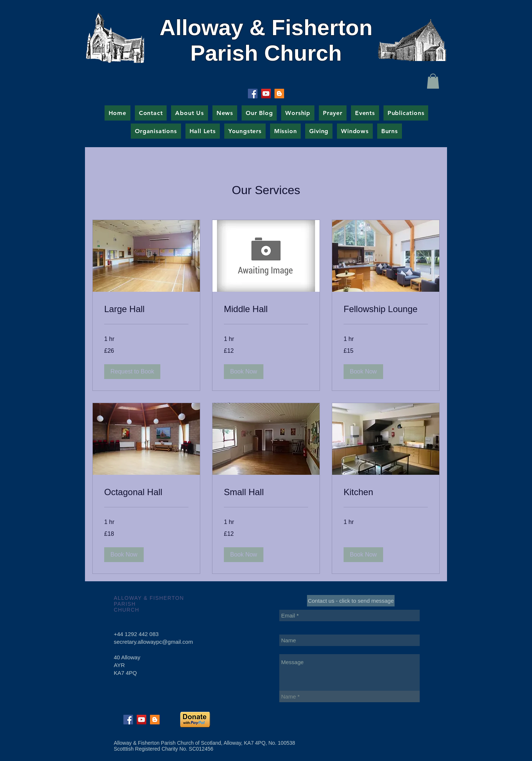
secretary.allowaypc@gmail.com (153, 642)
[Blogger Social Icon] (279, 94)
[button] (433, 81)
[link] (146, 309)
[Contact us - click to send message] (351, 601)
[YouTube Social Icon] (266, 94)
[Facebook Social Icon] (253, 94)
